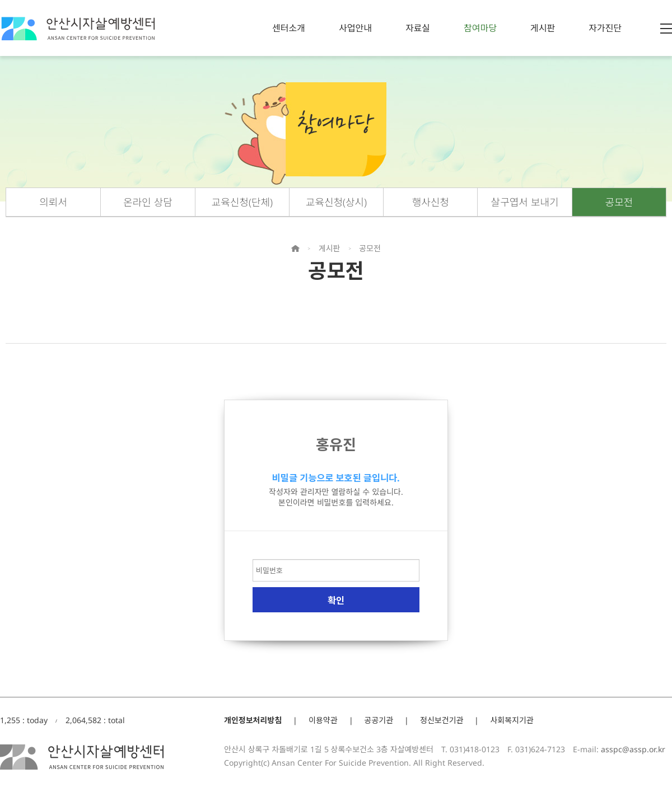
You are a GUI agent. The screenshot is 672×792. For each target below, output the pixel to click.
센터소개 (289, 28)
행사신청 (431, 202)
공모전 (619, 202)
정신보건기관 (442, 720)
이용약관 (323, 720)
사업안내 (355, 28)
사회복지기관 (512, 720)
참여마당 (480, 28)
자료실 (418, 28)
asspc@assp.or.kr (633, 749)
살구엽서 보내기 (525, 202)
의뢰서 (53, 202)
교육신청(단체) (242, 202)
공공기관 (379, 720)
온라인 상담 (148, 202)
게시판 (543, 28)
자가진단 (605, 28)
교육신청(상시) (336, 202)
